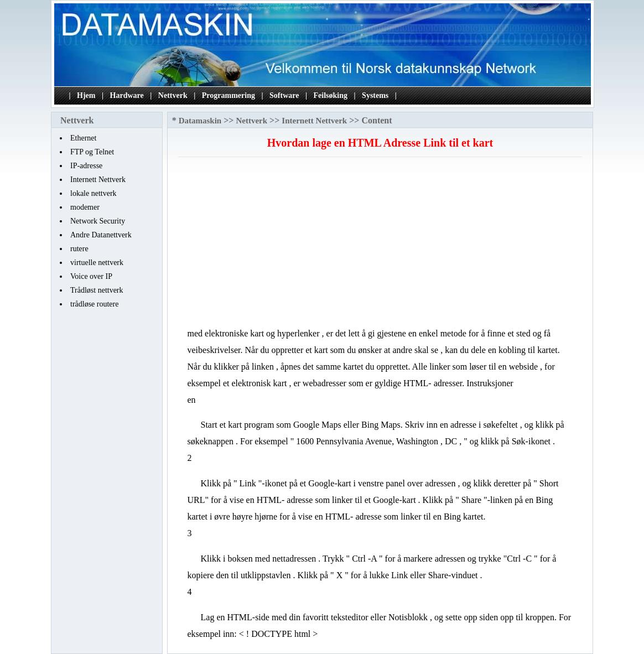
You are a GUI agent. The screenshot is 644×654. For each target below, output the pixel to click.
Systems (375, 95)
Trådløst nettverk (97, 290)
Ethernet (83, 138)
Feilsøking (331, 95)
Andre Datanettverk (101, 235)
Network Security (98, 221)
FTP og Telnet (92, 152)
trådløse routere (94, 304)
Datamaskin (200, 121)
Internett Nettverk (98, 180)
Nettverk (173, 95)
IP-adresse (86, 166)
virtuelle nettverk (97, 263)
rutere (79, 249)
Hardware (127, 95)
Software (284, 95)
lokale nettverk (94, 193)
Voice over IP (91, 276)
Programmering (228, 95)
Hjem (86, 95)
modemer (85, 207)
